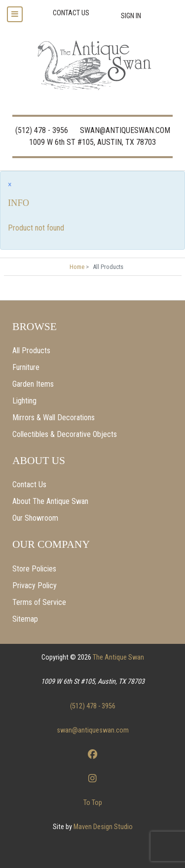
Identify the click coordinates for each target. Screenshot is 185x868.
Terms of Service (39, 602)
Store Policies (34, 569)
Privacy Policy (35, 585)
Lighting (24, 401)
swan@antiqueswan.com (93, 730)
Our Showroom (35, 518)
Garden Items (33, 384)
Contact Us (29, 484)
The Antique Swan (118, 657)
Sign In (131, 16)
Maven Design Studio (103, 827)
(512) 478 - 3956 (42, 130)
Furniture (26, 367)
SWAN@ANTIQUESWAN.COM (125, 130)
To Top (93, 803)
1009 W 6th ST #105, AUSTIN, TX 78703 (92, 142)
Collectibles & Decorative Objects (65, 434)
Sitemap (25, 619)
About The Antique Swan (50, 501)
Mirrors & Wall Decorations (54, 417)
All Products (31, 351)
